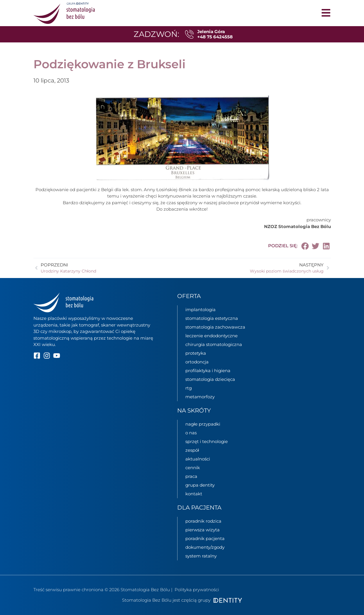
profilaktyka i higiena (208, 371)
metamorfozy (200, 397)
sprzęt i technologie (207, 441)
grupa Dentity (200, 485)
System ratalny (201, 556)
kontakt (194, 494)
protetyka (196, 353)
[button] (305, 246)
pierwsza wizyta (202, 530)
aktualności (198, 459)
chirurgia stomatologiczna (214, 344)
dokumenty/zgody (205, 547)
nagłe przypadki (203, 424)
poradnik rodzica (203, 521)
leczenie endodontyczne (211, 336)
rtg (189, 388)
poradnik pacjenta (205, 538)
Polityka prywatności (197, 590)
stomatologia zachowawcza (215, 327)
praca (191, 476)
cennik (193, 468)
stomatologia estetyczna (212, 318)
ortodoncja (197, 362)
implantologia (200, 310)
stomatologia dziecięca (210, 379)
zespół (192, 450)
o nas (191, 433)
